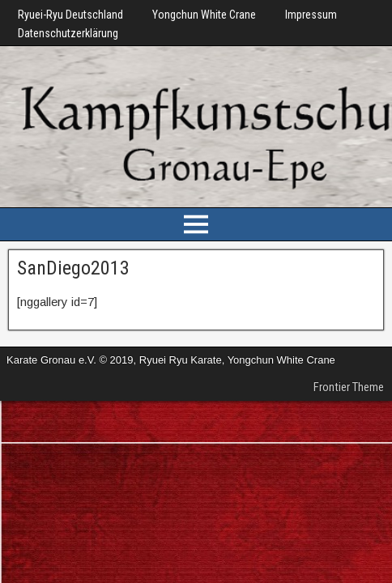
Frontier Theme (349, 387)
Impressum (311, 15)
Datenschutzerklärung (68, 33)
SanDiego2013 (73, 268)
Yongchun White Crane (204, 15)
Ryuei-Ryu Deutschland (70, 15)
